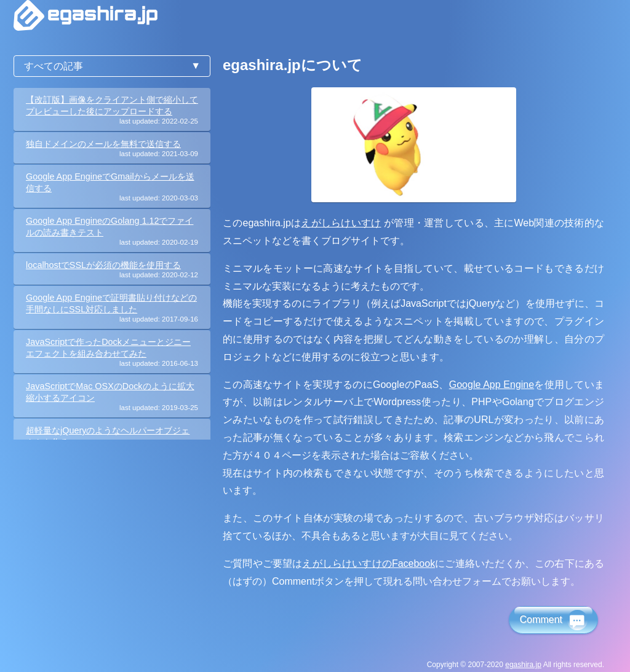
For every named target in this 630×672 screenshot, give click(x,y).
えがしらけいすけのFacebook (369, 563)
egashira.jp (523, 665)
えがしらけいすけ (341, 223)
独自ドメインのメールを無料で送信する (103, 144)
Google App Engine (492, 385)
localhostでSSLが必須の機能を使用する (103, 265)
